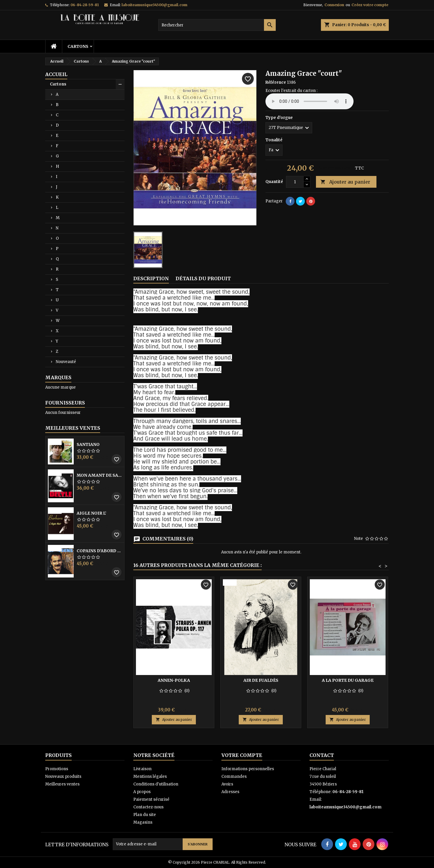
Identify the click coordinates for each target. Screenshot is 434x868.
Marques (58, 377)
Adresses (230, 792)
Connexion (334, 5)
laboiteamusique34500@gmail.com (154, 5)
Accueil (56, 74)
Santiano (88, 444)
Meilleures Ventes (73, 428)
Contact (322, 755)
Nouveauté (66, 362)
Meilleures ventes (62, 784)
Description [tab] (151, 278)
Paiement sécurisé (151, 799)
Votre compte (242, 755)
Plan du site (145, 815)
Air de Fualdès (261, 680)
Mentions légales (150, 777)
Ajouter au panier (345, 182)
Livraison (142, 769)
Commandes (234, 777)
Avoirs (227, 784)
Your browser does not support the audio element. (309, 101)
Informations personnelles (248, 769)
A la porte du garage (348, 680)
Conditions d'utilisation (156, 784)
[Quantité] (295, 182)
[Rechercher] (217, 25)
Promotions (57, 769)
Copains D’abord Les (99, 551)
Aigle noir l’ (91, 513)
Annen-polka (174, 680)
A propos (142, 792)
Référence (276, 82)
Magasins (143, 822)
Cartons (78, 46)
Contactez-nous (148, 807)
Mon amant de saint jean (99, 475)
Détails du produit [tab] (203, 278)
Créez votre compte (370, 5)
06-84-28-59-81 (85, 5)
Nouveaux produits (63, 777)
